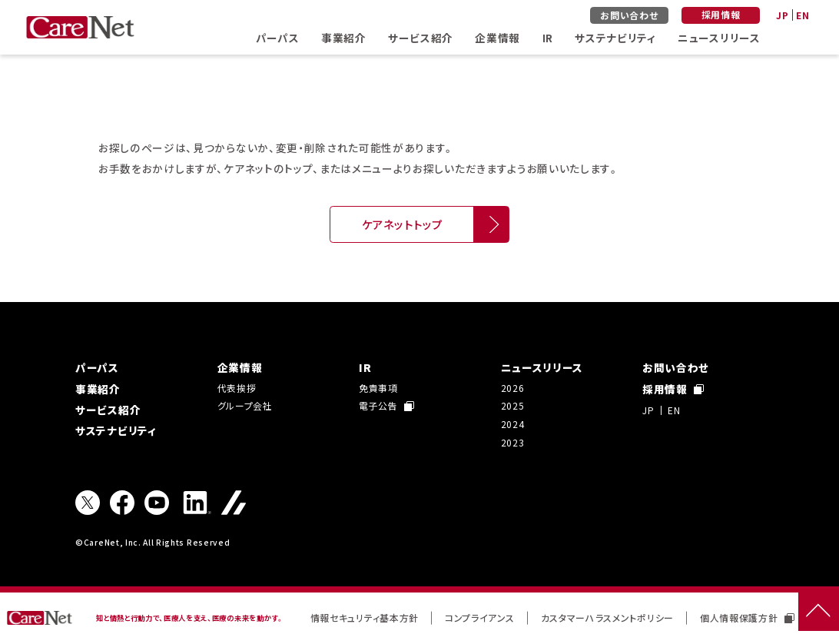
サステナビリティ (615, 38)
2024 (513, 424)
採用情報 (721, 14)
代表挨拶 (237, 388)
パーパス (278, 38)
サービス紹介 (421, 38)
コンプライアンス (479, 617)
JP (782, 15)
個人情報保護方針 (747, 617)
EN (803, 15)
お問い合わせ (629, 15)
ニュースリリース (719, 38)
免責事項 (378, 388)
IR (548, 38)
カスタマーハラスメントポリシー (607, 617)
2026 (513, 388)
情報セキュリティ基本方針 (365, 617)
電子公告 (386, 405)
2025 (513, 405)
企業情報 (497, 38)
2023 (513, 442)
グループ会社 (245, 405)
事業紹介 (344, 38)
